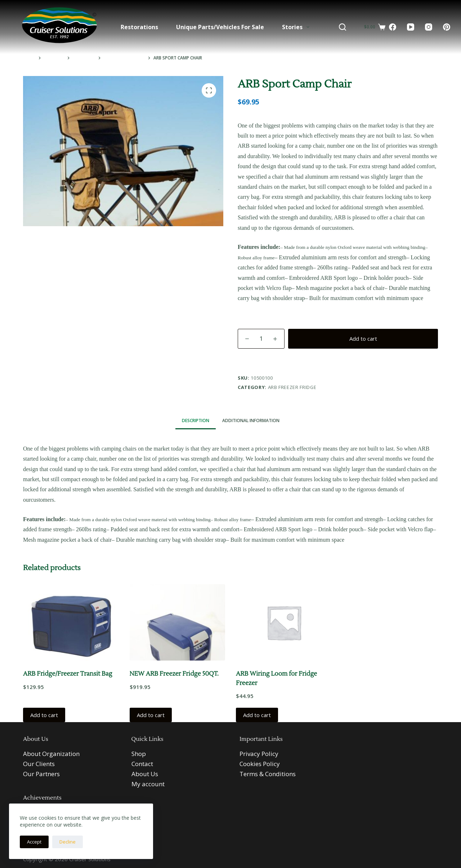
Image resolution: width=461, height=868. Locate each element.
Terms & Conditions (268, 774)
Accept (34, 842)
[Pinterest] (447, 27)
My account (148, 784)
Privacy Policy (259, 754)
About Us (145, 774)
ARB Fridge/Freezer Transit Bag (68, 674)
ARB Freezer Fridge (292, 387)
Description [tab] (196, 420)
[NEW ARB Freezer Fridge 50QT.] (178, 622)
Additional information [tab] (251, 420)
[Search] (343, 27)
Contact (142, 764)
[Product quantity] (261, 339)
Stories (297, 27)
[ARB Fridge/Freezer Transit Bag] (71, 622)
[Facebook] (393, 27)
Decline (68, 842)
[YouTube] (411, 27)
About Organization (51, 754)
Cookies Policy (260, 764)
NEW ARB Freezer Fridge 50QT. (174, 674)
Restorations (139, 27)
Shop (139, 754)
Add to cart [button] (44, 715)
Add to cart (363, 339)
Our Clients (39, 764)
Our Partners (41, 774)
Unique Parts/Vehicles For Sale (220, 27)
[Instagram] (429, 27)
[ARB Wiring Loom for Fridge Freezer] (284, 622)
